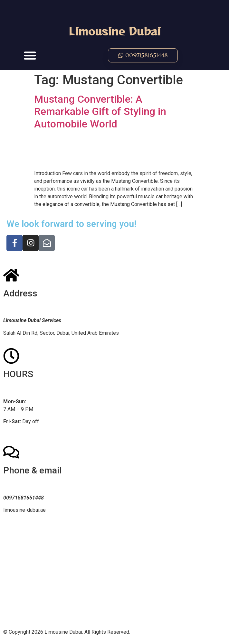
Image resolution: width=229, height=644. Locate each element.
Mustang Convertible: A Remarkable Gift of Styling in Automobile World (100, 112)
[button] (30, 55)
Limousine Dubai (115, 31)
